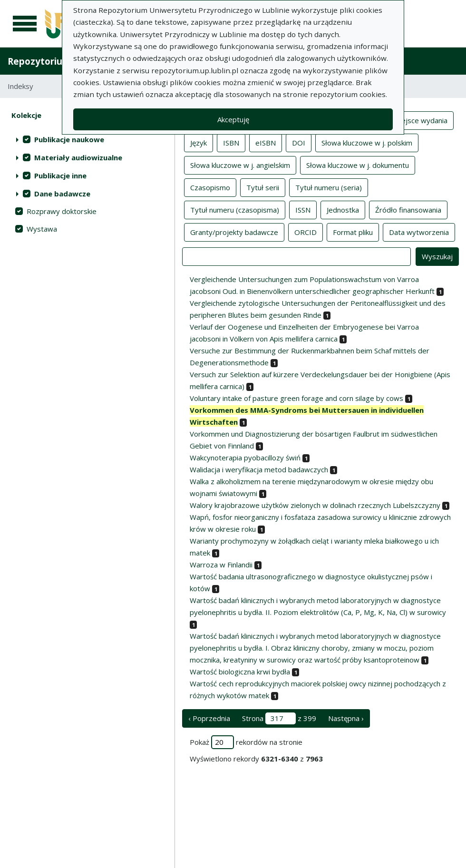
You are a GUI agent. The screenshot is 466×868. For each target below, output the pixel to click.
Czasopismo (210, 187)
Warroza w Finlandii (221, 565)
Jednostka (343, 209)
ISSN (303, 209)
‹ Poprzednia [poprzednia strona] (209, 718)
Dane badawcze (62, 194)
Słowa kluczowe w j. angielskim (240, 165)
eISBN (266, 142)
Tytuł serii (263, 187)
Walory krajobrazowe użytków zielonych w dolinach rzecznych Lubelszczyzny (315, 505)
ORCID (306, 232)
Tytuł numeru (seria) (329, 187)
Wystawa (42, 229)
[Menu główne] (25, 24)
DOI (299, 142)
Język (199, 142)
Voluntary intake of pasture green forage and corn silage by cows (296, 398)
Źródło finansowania (408, 209)
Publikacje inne (60, 176)
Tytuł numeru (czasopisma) (235, 209)
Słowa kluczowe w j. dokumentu (358, 165)
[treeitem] (87, 139)
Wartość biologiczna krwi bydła (240, 672)
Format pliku (353, 232)
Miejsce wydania (421, 120)
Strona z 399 (279, 718)
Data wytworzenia (419, 232)
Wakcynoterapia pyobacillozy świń (245, 458)
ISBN (231, 142)
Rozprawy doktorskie (62, 211)
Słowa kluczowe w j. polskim (367, 142)
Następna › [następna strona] (346, 718)
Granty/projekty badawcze (234, 232)
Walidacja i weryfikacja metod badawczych (259, 469)
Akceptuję (233, 119)
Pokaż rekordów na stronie (246, 742)
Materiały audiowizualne (78, 157)
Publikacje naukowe (69, 139)
